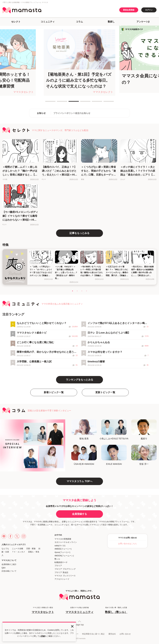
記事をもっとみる (79, 233)
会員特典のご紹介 (9, 564)
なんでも (5, 549)
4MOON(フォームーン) (64, 556)
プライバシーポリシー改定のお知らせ (72, 113)
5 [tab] (93, 103)
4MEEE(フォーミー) (63, 549)
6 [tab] (105, 103)
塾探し (111, 22)
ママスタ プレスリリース (65, 576)
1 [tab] (47, 103)
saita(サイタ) (60, 546)
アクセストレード (62, 579)
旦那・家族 (31, 549)
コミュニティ (48, 22)
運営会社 (112, 634)
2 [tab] (58, 103)
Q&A (3, 568)
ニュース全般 (18, 549)
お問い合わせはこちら (127, 544)
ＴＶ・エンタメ (18, 552)
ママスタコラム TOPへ (79, 481)
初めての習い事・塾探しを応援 (116, 610)
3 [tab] (70, 103)
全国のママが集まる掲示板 (79, 610)
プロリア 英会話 (61, 572)
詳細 (43, 636)
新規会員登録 (129, 10)
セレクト (16, 22)
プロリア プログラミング (65, 569)
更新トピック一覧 (105, 392)
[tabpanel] (79, 63)
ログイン (149, 10)
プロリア (58, 566)
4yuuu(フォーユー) (62, 552)
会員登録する (79, 514)
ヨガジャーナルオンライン (66, 542)
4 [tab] (82, 103)
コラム (79, 22)
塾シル (57, 559)
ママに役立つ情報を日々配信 (43, 610)
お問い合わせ (125, 634)
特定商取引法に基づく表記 (93, 634)
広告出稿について (9, 571)
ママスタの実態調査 (63, 539)
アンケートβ (143, 22)
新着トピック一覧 (54, 392)
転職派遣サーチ (61, 562)
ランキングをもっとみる (79, 380)
